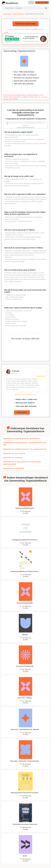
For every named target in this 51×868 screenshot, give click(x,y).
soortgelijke (44, 97)
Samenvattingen (18, 14)
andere (7, 99)
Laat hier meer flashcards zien (25, 127)
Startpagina (7, 14)
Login (31, 3)
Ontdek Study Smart (42, 3)
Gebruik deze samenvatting (25, 24)
